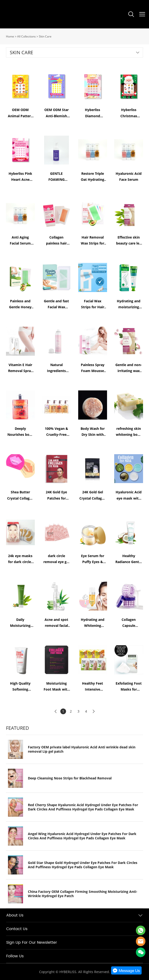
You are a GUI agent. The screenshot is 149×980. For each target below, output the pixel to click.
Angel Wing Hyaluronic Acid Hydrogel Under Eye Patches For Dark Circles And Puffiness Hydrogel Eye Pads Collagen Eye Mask (82, 836)
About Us (15, 915)
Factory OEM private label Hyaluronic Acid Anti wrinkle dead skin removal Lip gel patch (82, 749)
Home (10, 36)
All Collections (26, 36)
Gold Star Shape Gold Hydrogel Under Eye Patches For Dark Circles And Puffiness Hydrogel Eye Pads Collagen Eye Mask (83, 865)
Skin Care (45, 36)
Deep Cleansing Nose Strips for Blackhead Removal (70, 778)
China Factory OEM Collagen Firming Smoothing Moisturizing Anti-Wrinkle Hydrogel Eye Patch (83, 894)
